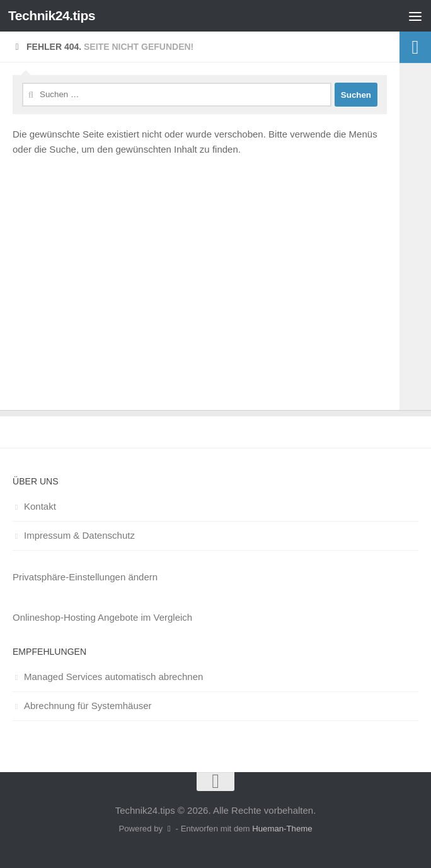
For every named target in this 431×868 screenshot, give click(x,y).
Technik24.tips (52, 15)
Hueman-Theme (282, 829)
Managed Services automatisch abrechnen (113, 677)
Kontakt (40, 506)
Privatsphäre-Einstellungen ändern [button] (85, 577)
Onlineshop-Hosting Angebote (75, 617)
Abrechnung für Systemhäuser (88, 706)
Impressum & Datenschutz (79, 535)
